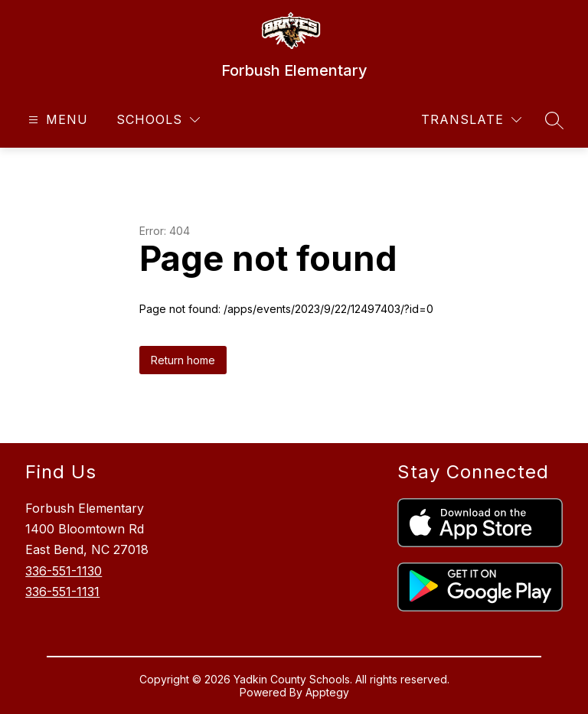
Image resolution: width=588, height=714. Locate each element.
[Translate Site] (471, 120)
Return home (183, 360)
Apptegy (327, 692)
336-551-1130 (64, 571)
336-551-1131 (62, 592)
